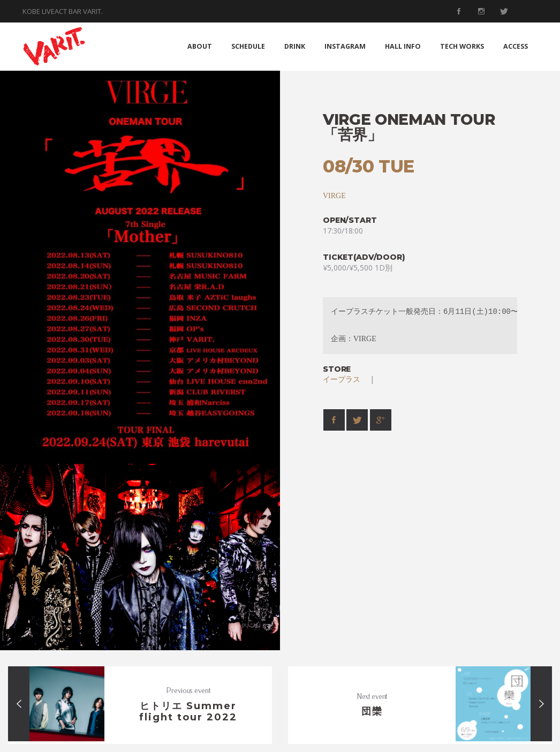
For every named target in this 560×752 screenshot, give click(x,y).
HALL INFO (403, 46)
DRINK (295, 46)
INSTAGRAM (345, 46)
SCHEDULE (248, 46)
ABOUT (200, 46)
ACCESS (516, 46)
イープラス (345, 379)
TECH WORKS (462, 46)
